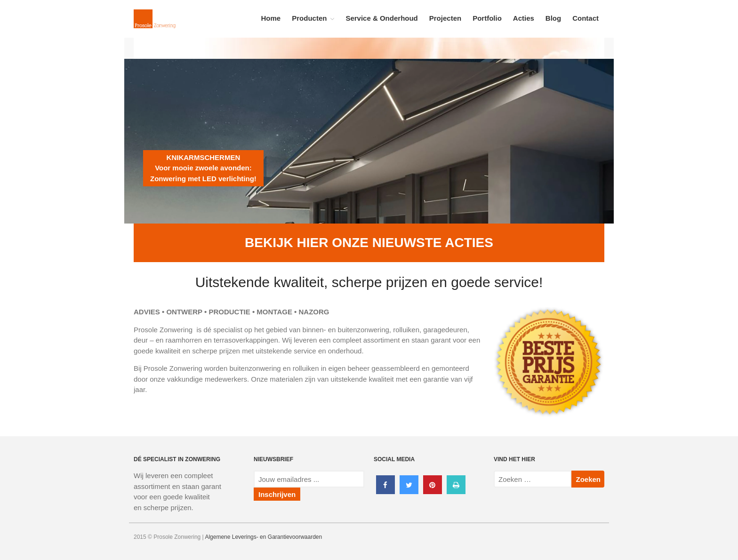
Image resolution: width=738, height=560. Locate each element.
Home (271, 18)
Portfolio (487, 18)
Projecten (445, 18)
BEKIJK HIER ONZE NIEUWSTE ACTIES (369, 243)
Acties (524, 18)
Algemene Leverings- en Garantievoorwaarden (263, 537)
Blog (553, 18)
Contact (586, 18)
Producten (309, 18)
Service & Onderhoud (381, 18)
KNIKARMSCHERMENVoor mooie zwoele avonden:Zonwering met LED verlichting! (203, 168)
